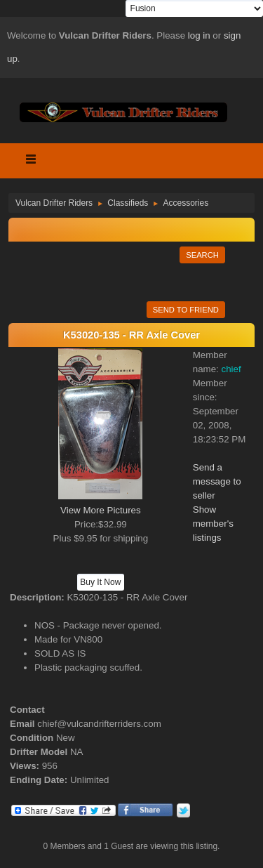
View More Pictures (101, 510)
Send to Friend (186, 310)
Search (202, 255)
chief (231, 369)
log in (199, 35)
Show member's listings (213, 524)
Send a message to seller (217, 481)
